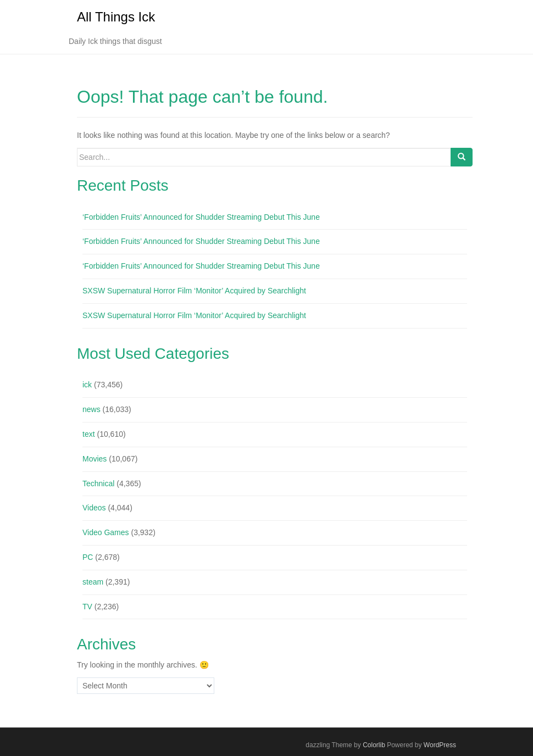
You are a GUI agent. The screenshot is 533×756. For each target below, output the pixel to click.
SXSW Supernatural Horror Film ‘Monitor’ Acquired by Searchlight (194, 291)
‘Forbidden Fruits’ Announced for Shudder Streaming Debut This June (201, 217)
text (89, 434)
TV (87, 607)
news (91, 409)
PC (88, 557)
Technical (98, 483)
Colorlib (374, 745)
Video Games (106, 532)
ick (87, 385)
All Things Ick (116, 17)
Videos (94, 508)
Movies (95, 459)
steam (93, 582)
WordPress (440, 745)
